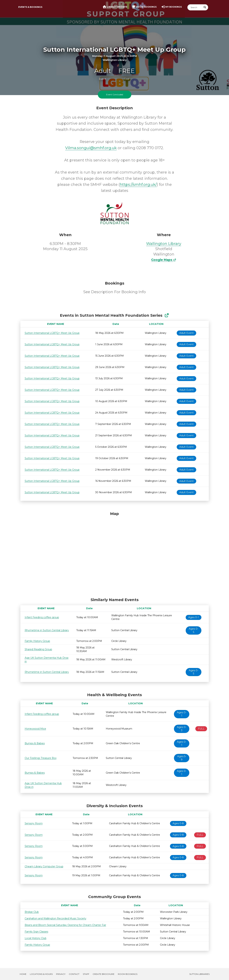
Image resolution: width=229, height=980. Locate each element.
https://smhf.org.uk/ (138, 185)
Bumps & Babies (35, 743)
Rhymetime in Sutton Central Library (47, 630)
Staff (86, 974)
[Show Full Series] (167, 315)
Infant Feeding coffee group (42, 617)
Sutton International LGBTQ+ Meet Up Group (52, 333)
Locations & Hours (41, 974)
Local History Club (36, 938)
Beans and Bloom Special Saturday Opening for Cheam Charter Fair (65, 925)
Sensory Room (34, 823)
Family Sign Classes (36, 932)
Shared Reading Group (38, 649)
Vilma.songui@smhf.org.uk (91, 148)
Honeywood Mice (35, 729)
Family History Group (37, 641)
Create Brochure (104, 974)
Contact (74, 974)
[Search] (195, 7)
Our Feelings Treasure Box (41, 758)
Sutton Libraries (199, 974)
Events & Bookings (30, 7)
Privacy (61, 974)
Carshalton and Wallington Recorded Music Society (55, 918)
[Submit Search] (205, 7)
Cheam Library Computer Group (44, 866)
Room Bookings (128, 974)
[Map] (115, 554)
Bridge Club (32, 912)
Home (23, 974)
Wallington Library (164, 244)
